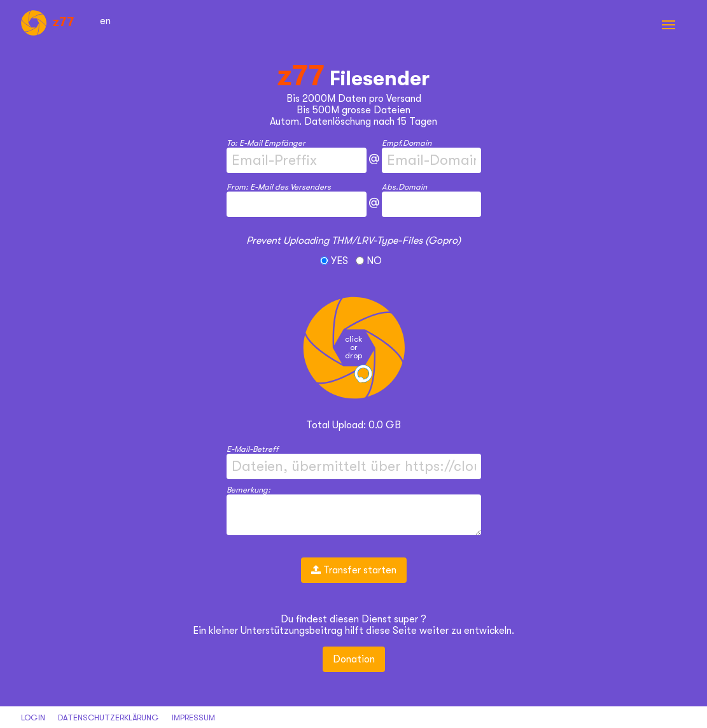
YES (335, 261)
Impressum (193, 717)
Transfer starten (354, 570)
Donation (354, 659)
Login (33, 717)
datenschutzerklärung (108, 717)
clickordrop (353, 347)
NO (369, 261)
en (105, 21)
